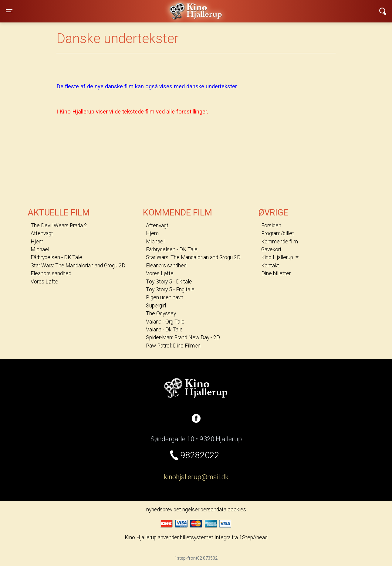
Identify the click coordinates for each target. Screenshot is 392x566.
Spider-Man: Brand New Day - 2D (183, 337)
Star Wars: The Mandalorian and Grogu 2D (78, 266)
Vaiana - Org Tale (165, 322)
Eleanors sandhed (51, 273)
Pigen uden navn (165, 297)
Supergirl (156, 306)
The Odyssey (161, 314)
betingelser (186, 510)
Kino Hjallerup (98, 7)
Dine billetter (276, 273)
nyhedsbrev (159, 510)
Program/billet (278, 233)
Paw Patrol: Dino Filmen (173, 346)
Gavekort (271, 249)
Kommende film (280, 242)
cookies (237, 510)
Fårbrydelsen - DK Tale (56, 257)
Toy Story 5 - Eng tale (170, 290)
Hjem (37, 242)
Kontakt (270, 266)
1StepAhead (253, 537)
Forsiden (271, 225)
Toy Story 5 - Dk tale (169, 282)
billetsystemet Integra (205, 537)
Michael (40, 249)
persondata (213, 510)
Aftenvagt (42, 233)
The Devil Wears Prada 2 (59, 225)
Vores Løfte (44, 282)
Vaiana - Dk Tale (164, 330)
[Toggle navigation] (9, 11)
